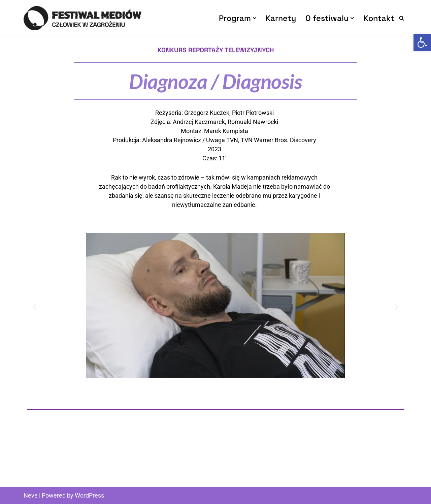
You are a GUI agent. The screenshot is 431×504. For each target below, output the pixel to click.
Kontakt (379, 18)
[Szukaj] (402, 18)
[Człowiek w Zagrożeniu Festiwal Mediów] (82, 18)
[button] (255, 18)
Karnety (281, 18)
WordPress (89, 495)
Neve (31, 495)
